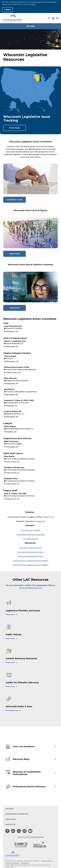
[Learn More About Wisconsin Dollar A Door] (13, 710)
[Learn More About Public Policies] (12, 639)
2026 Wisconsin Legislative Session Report (31, 561)
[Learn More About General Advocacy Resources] (12, 662)
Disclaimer (25, 863)
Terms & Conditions (12, 863)
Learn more (18, 255)
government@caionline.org (31, 588)
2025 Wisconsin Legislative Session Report (30, 565)
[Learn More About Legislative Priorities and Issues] (12, 615)
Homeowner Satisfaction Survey (31, 552)
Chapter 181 (40, 521)
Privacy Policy (47, 861)
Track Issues (15, 128)
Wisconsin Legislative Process (30, 556)
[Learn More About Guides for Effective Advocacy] (12, 687)
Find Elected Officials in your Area (31, 535)
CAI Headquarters (30, 539)
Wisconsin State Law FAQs (30, 548)
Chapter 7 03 (48, 517)
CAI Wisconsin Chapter (31, 530)
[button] (49, 18)
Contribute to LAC (16, 201)
